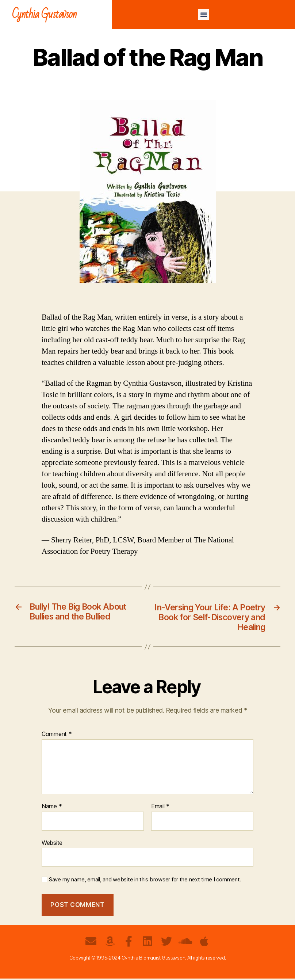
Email (160, 808)
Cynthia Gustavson (44, 14)
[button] (204, 15)
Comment (57, 736)
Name (52, 808)
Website (52, 844)
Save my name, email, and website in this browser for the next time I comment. (145, 881)
